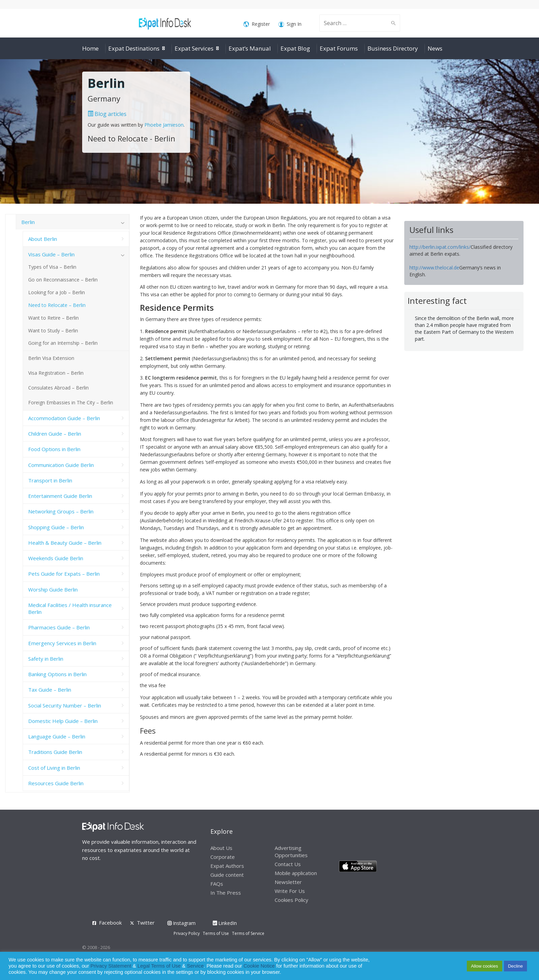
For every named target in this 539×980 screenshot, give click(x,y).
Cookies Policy (291, 900)
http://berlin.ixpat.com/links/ (440, 247)
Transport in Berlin (50, 480)
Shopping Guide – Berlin (56, 527)
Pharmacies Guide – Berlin (59, 627)
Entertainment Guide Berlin (60, 496)
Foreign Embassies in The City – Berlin (71, 402)
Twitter (146, 923)
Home (90, 48)
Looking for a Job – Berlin (57, 292)
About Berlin (43, 239)
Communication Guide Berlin (61, 465)
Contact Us (288, 864)
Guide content (227, 875)
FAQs (217, 884)
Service (195, 966)
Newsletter (288, 882)
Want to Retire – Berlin (53, 318)
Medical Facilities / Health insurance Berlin (70, 608)
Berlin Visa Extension (51, 358)
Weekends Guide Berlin (56, 558)
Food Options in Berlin (54, 449)
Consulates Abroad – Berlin (58, 388)
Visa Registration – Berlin (56, 373)
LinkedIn (225, 923)
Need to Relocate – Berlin (57, 305)
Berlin (28, 222)
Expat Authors (227, 866)
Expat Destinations (134, 48)
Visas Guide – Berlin (51, 254)
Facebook (110, 923)
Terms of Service (248, 933)
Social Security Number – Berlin (65, 705)
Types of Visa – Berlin (52, 267)
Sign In (290, 24)
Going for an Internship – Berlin (63, 343)
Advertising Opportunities (291, 851)
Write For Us (290, 891)
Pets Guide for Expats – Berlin (64, 574)
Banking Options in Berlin (57, 674)
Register (257, 24)
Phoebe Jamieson (164, 125)
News (435, 48)
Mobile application (296, 873)
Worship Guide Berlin (53, 589)
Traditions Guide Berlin (55, 752)
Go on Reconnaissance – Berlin (63, 280)
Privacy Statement (111, 966)
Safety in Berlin (46, 659)
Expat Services (194, 48)
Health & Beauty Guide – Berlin (65, 543)
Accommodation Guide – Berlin (64, 418)
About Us (221, 848)
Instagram (181, 923)
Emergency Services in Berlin (62, 643)
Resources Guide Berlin (56, 783)
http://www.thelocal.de (434, 268)
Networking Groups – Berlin (61, 511)
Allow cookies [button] (485, 966)
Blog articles (107, 114)
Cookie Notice (259, 966)
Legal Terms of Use (159, 966)
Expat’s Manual (250, 48)
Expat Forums (339, 48)
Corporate (223, 857)
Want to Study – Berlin (53, 331)
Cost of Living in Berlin (54, 768)
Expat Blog (295, 48)
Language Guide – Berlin (57, 736)
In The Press (226, 893)
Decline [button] (515, 966)
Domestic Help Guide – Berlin (63, 721)
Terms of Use (216, 933)
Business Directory (393, 48)
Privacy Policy (187, 933)
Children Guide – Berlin (55, 434)
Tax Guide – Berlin (50, 690)
